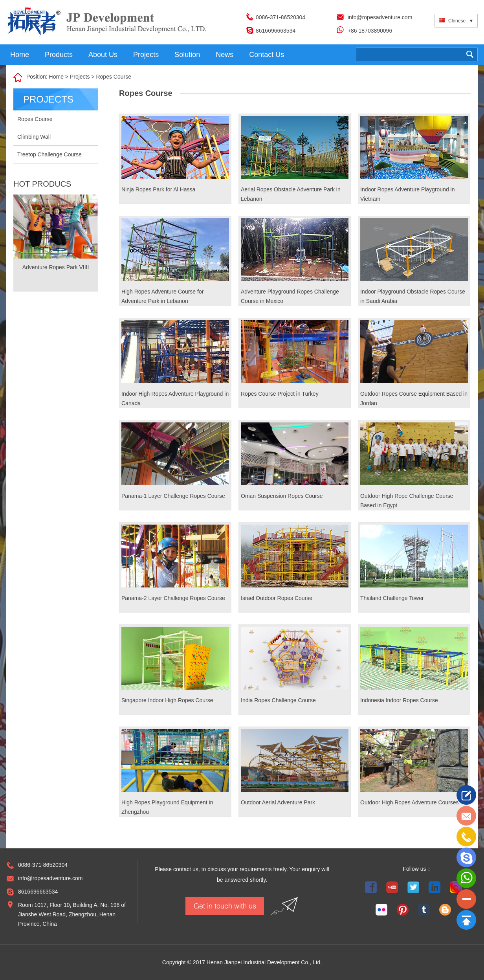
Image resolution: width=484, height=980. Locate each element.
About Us (103, 55)
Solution (187, 55)
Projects (146, 55)
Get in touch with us (225, 906)
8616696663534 (276, 31)
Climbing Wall (34, 137)
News (225, 55)
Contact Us (267, 55)
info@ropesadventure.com (380, 17)
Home (20, 55)
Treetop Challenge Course (49, 154)
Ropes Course (114, 77)
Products (59, 55)
